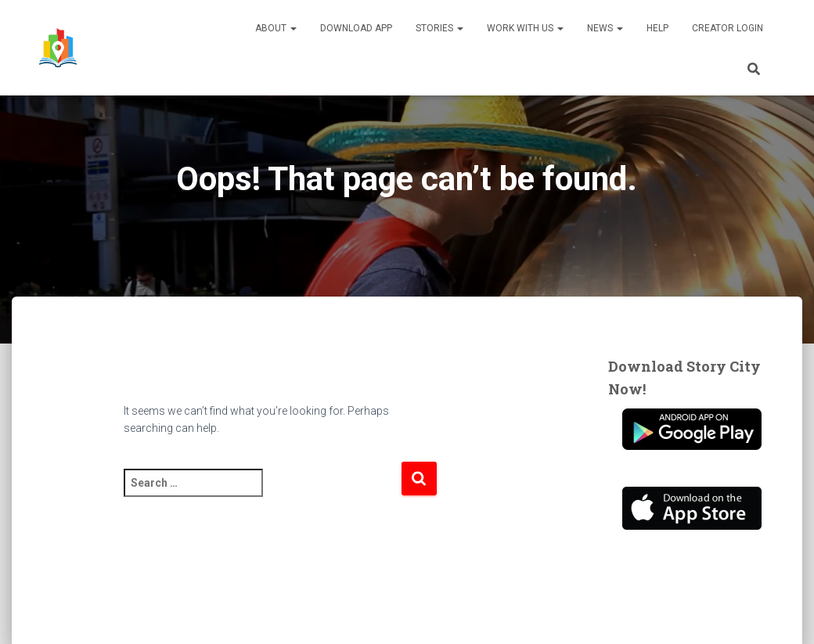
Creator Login (728, 28)
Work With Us (525, 28)
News (605, 28)
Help (657, 28)
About (276, 28)
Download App (356, 28)
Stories (439, 28)
